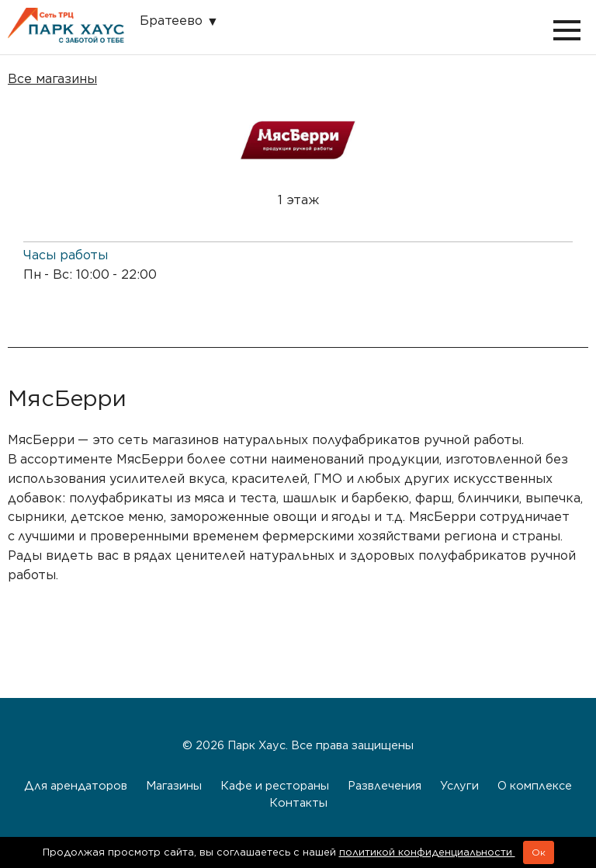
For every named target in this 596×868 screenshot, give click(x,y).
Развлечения (385, 785)
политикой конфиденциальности (427, 852)
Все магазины (52, 79)
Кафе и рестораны (275, 785)
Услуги (459, 785)
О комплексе (535, 785)
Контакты (298, 802)
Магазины (174, 785)
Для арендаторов (76, 785)
